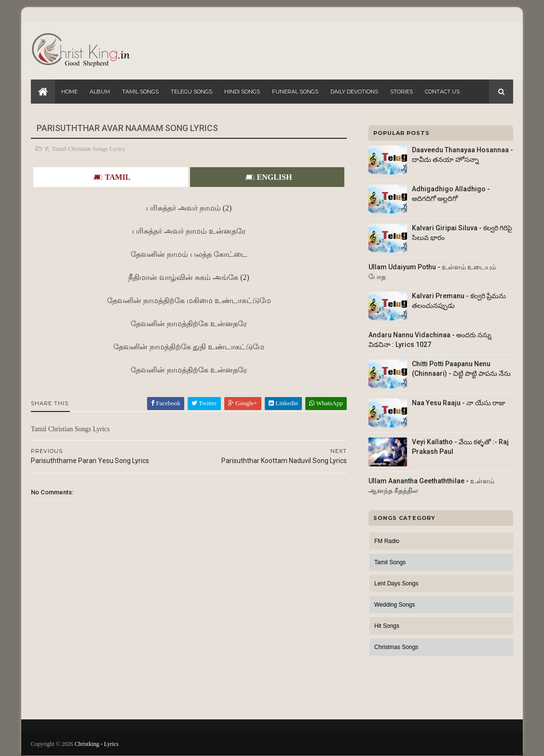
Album (100, 92)
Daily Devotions (354, 92)
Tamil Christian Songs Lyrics (89, 149)
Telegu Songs (191, 92)
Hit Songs (387, 626)
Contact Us (442, 92)
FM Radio (387, 541)
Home (69, 92)
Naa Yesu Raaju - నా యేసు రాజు (459, 403)
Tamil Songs (140, 92)
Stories (401, 92)
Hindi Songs (242, 92)
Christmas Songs (396, 647)
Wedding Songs (395, 605)
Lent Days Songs (396, 584)
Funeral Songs (295, 92)
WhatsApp (326, 403)
